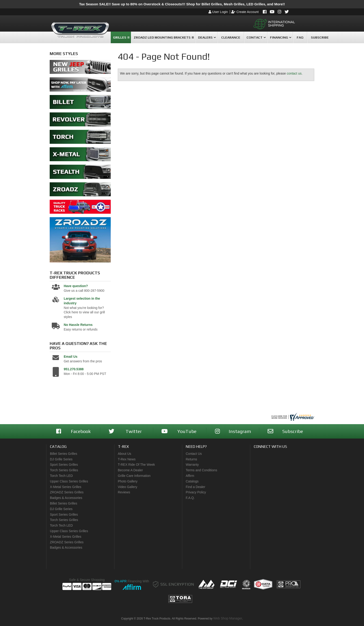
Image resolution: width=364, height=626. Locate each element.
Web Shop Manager (228, 618)
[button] (121, 37)
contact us (294, 73)
